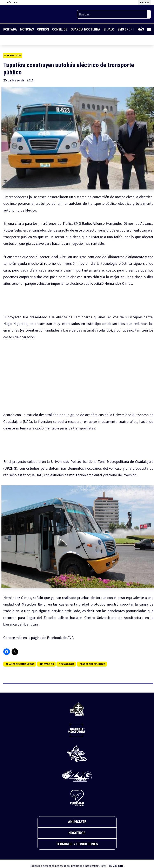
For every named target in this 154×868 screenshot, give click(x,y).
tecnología (67, 664)
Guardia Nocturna (85, 29)
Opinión (43, 29)
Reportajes (13, 55)
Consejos (60, 29)
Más (144, 29)
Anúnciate (77, 822)
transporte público (92, 664)
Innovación (47, 664)
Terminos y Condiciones (77, 844)
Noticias (27, 29)
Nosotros (77, 833)
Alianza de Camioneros (20, 664)
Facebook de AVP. (60, 638)
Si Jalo (109, 29)
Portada (10, 29)
